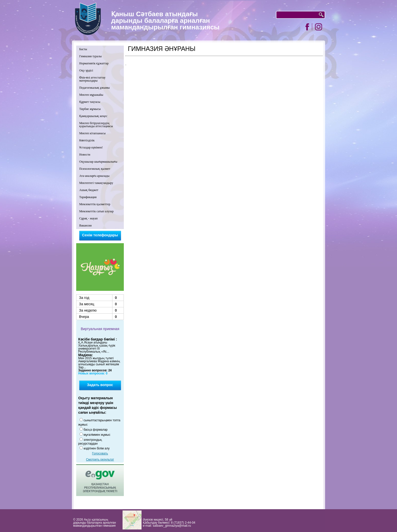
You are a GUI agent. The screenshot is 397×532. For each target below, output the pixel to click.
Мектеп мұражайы (91, 95)
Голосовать (100, 453)
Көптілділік (87, 140)
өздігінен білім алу (97, 448)
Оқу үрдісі (86, 70)
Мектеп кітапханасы (92, 133)
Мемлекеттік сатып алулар (96, 211)
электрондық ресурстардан (90, 442)
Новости (85, 155)
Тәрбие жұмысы (90, 109)
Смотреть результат (100, 460)
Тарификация (88, 197)
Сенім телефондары (100, 235)
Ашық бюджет (89, 190)
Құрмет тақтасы (90, 102)
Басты (83, 49)
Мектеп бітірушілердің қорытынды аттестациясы (96, 125)
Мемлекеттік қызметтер (95, 204)
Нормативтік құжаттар (94, 63)
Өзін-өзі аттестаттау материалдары (92, 79)
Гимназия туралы (91, 56)
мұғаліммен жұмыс (97, 435)
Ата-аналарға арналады (94, 176)
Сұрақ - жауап (88, 218)
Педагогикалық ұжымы (94, 88)
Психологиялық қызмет (95, 169)
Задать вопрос (100, 385)
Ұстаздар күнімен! (91, 147)
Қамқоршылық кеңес (93, 116)
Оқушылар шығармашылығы (98, 162)
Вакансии (85, 225)
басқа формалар (96, 430)
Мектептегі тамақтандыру (96, 183)
